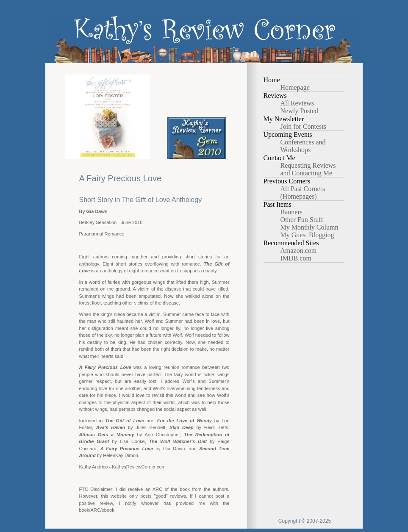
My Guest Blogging (307, 235)
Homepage (295, 87)
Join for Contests (303, 126)
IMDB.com (296, 258)
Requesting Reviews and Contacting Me (308, 169)
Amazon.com (299, 251)
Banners (291, 212)
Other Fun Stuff (302, 220)
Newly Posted (299, 111)
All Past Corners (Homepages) (303, 193)
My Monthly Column (309, 227)
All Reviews (297, 103)
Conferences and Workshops (303, 146)
